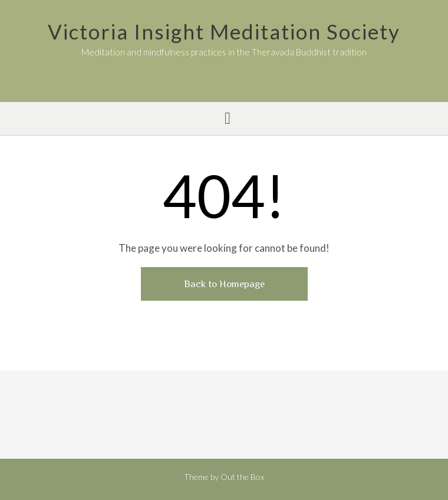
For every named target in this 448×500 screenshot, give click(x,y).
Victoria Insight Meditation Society (224, 31)
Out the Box (242, 477)
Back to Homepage (224, 284)
